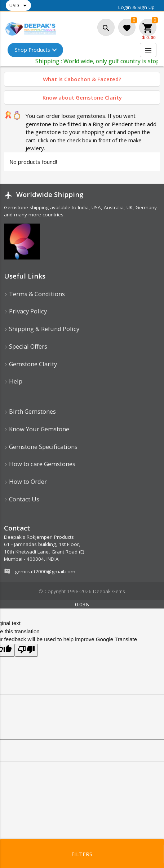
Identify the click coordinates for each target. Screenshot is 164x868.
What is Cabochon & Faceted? (82, 79)
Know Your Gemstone (37, 429)
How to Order (25, 481)
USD (19, 5)
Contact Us (22, 499)
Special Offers (26, 346)
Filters (82, 854)
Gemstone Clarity (30, 364)
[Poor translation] (26, 650)
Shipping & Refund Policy (42, 329)
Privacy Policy (25, 311)
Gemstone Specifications (41, 447)
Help (13, 381)
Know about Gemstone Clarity (82, 97)
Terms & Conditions (34, 294)
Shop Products (33, 50)
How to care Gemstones (40, 464)
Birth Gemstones (30, 411)
